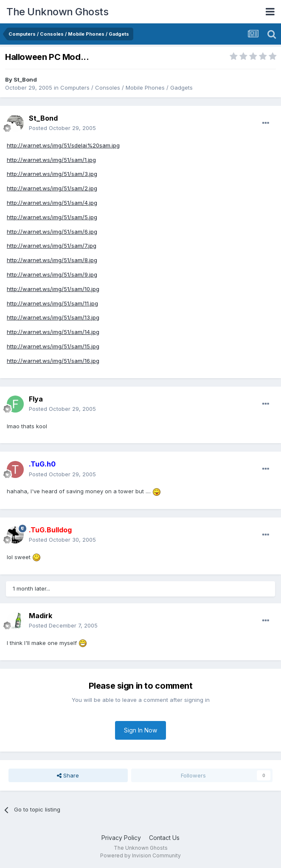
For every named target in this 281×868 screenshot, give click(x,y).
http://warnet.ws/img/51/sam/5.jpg (52, 217)
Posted (62, 128)
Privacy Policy (121, 838)
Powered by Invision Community (140, 855)
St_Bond (25, 79)
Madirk (41, 616)
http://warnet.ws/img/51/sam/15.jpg (53, 346)
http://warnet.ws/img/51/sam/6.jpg (52, 232)
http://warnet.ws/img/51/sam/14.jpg (53, 332)
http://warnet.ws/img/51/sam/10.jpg (53, 289)
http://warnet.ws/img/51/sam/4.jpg (52, 203)
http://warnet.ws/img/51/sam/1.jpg (51, 160)
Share (68, 775)
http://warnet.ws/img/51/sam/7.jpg (52, 246)
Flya (36, 399)
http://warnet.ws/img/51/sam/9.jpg (52, 274)
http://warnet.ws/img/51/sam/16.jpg (53, 361)
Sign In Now (140, 730)
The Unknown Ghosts (57, 12)
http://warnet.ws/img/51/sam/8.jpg (52, 260)
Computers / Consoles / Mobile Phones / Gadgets (126, 88)
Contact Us (164, 838)
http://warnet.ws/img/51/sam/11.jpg (52, 303)
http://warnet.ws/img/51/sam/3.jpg (52, 174)
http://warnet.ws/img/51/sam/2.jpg (52, 188)
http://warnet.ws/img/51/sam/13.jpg (53, 317)
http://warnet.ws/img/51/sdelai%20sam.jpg (63, 145)
